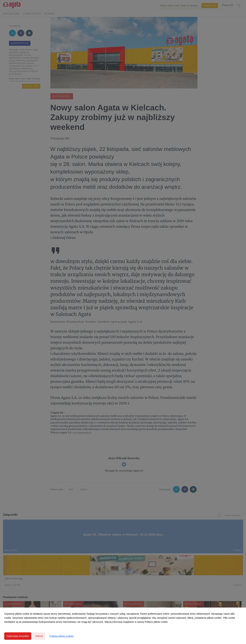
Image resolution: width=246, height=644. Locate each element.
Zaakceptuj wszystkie (18, 636)
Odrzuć (39, 636)
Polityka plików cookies (61, 636)
